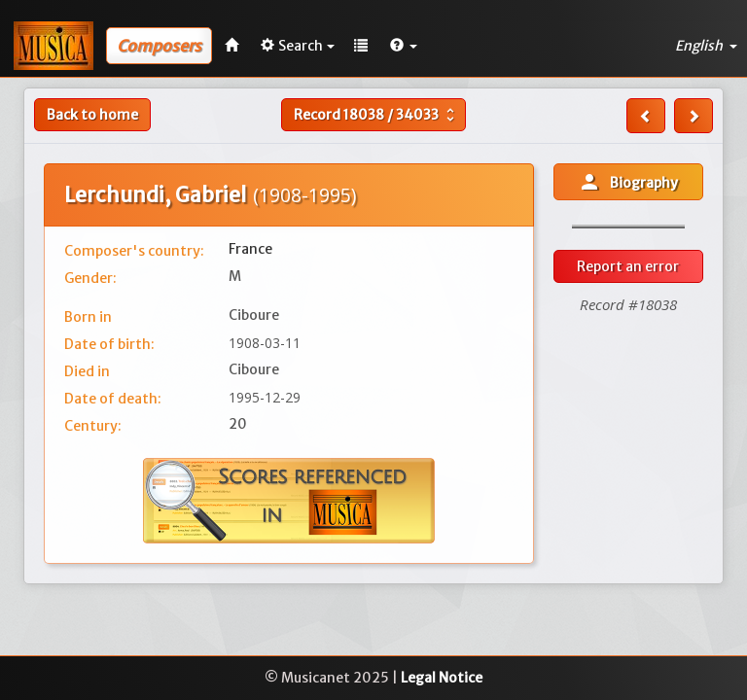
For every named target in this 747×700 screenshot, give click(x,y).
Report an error (628, 266)
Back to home (92, 115)
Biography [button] (628, 182)
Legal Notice (442, 678)
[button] (404, 46)
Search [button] (298, 46)
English (706, 46)
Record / (376, 115)
